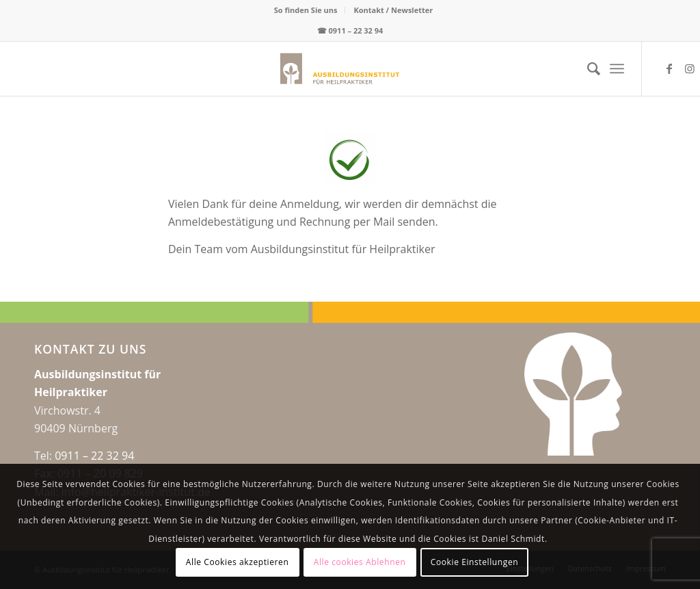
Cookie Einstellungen (474, 562)
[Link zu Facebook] (669, 68)
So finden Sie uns (306, 10)
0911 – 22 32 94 (356, 30)
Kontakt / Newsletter (393, 10)
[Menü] (617, 68)
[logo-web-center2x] (280, 68)
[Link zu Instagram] (690, 68)
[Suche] (587, 68)
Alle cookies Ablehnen (360, 562)
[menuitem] (306, 10)
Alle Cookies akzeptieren (238, 562)
